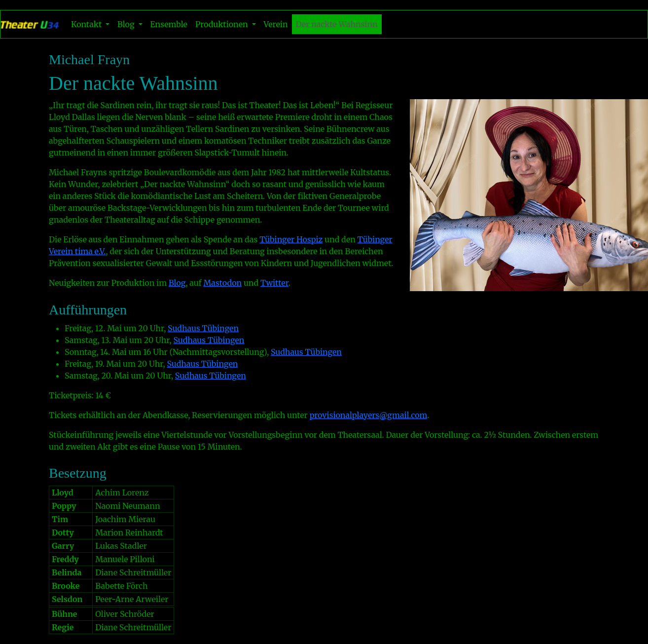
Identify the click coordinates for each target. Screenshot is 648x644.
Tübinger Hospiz (291, 239)
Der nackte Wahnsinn (337, 24)
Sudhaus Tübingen (203, 328)
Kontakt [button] (87, 24)
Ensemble (169, 24)
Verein (276, 24)
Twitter (274, 283)
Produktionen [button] (223, 24)
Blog (177, 283)
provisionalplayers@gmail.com (369, 415)
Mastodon (222, 283)
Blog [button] (127, 24)
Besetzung (78, 473)
